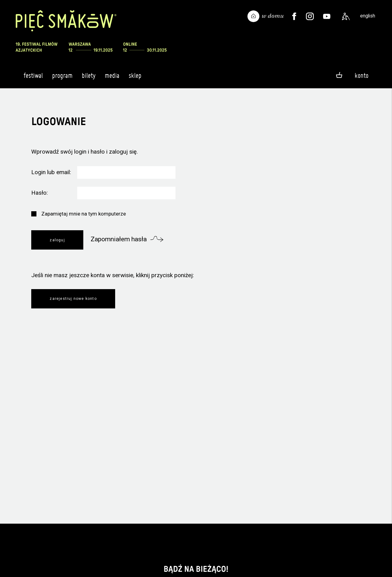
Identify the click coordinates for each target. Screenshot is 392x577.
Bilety (89, 78)
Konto (362, 75)
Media (112, 78)
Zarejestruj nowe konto (73, 299)
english (368, 16)
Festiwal (33, 78)
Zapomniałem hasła (119, 239)
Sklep (135, 78)
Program (62, 78)
